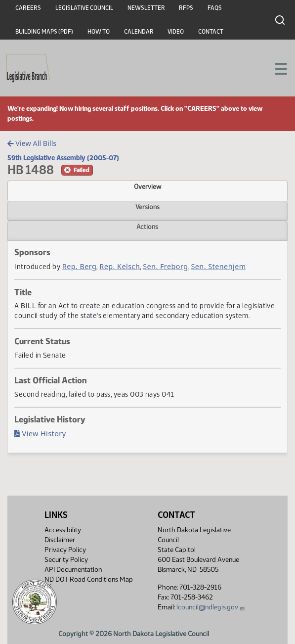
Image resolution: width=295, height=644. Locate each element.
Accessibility (63, 530)
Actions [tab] (147, 227)
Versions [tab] (147, 207)
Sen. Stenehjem (218, 266)
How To (99, 32)
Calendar (139, 32)
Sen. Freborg (165, 266)
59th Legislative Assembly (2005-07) (63, 158)
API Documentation (73, 570)
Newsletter (146, 8)
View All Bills (32, 143)
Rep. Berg (80, 266)
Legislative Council (84, 8)
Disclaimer (60, 540)
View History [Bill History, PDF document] (40, 434)
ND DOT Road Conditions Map (89, 582)
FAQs (215, 8)
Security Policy (66, 560)
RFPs (186, 8)
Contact (211, 32)
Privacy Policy (65, 550)
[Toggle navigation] (276, 68)
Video (176, 32)
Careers (28, 8)
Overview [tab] (147, 186)
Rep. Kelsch (120, 266)
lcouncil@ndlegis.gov (211, 607)
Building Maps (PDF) (44, 32)
